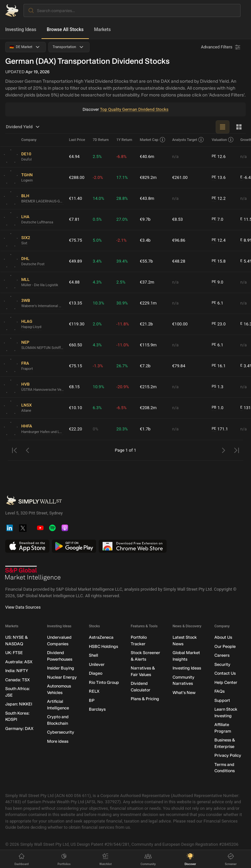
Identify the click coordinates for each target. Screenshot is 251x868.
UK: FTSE (14, 653)
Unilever (97, 664)
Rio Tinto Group (104, 682)
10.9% (99, 387)
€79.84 (179, 366)
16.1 (219, 366)
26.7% (122, 366)
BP (92, 700)
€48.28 (179, 261)
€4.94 (74, 156)
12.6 (219, 157)
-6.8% (121, 156)
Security (222, 664)
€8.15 (74, 387)
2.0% (97, 324)
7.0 (218, 219)
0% (96, 429)
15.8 (219, 261)
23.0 (219, 324)
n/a (176, 156)
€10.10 (75, 408)
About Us (223, 637)
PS (214, 386)
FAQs (219, 691)
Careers (222, 655)
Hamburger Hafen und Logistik (42, 432)
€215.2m (148, 387)
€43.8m (147, 198)
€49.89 (75, 261)
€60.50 (75, 345)
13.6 (219, 178)
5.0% (97, 240)
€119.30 (77, 324)
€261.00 (180, 177)
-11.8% (123, 324)
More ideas (58, 741)
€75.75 (75, 240)
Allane (26, 411)
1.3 (218, 387)
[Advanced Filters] (221, 47)
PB (214, 407)
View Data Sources (23, 607)
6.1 (218, 303)
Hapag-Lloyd (31, 327)
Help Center (226, 682)
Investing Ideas (21, 29)
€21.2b (146, 324)
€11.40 (75, 198)
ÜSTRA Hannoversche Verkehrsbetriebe (42, 390)
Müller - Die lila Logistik (40, 285)
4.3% (97, 282)
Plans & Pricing (145, 699)
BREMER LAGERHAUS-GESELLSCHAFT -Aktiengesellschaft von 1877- (42, 201)
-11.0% (123, 345)
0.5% (97, 219)
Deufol (26, 159)
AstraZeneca (101, 637)
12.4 (219, 240)
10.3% (99, 303)
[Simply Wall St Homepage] (12, 10)
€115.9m (148, 345)
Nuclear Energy (62, 677)
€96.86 (179, 240)
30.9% (122, 303)
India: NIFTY (17, 671)
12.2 (219, 199)
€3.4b (145, 240)
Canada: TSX (17, 679)
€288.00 (77, 177)
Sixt (24, 243)
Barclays (97, 709)
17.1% (122, 177)
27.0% (122, 219)
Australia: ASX (19, 661)
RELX (94, 691)
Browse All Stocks (65, 29)
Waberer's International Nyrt (42, 306)
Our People (225, 646)
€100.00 (180, 324)
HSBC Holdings (103, 646)
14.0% (99, 198)
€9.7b (145, 219)
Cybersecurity (61, 732)
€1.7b (145, 429)
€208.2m (148, 408)
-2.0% (98, 177)
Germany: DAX (19, 728)
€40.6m (147, 156)
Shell (93, 655)
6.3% (97, 408)
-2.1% (121, 240)
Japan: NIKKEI (19, 704)
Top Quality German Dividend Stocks (134, 109)
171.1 (220, 429)
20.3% (122, 429)
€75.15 (75, 366)
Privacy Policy (228, 755)
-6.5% (121, 408)
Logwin (27, 180)
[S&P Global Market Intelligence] (33, 573)
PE (214, 156)
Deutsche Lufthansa (37, 222)
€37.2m (147, 282)
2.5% (97, 156)
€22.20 (75, 429)
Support (222, 700)
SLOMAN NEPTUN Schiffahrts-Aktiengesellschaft (42, 348)
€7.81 (74, 219)
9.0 (218, 282)
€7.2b (145, 366)
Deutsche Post (33, 264)
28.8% (122, 198)
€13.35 (75, 303)
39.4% (122, 261)
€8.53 (178, 219)
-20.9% (123, 387)
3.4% (97, 261)
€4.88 (74, 282)
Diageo (96, 673)
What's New (184, 692)
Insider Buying (61, 668)
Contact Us (225, 673)
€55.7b (146, 261)
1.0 (218, 408)
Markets (102, 29)
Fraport (27, 369)
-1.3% (98, 366)
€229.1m (148, 303)
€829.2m (148, 177)
